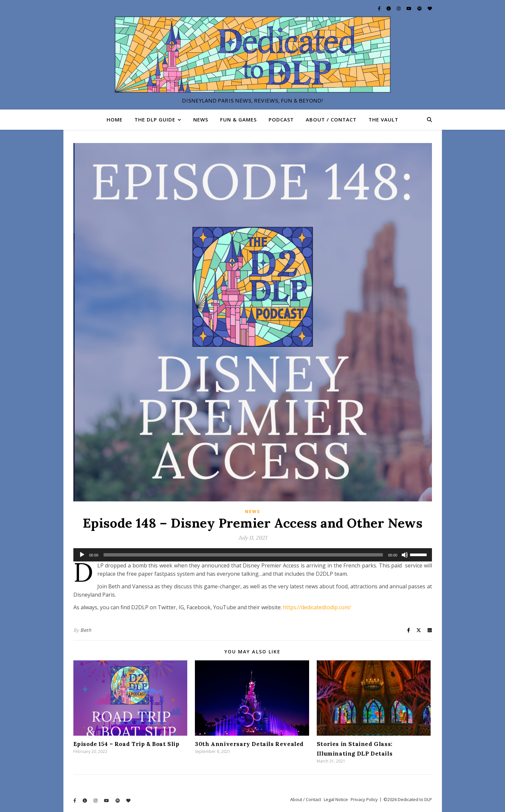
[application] (253, 555)
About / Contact (331, 119)
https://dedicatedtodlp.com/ (317, 607)
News (201, 119)
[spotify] (420, 8)
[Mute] (405, 555)
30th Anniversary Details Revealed (249, 744)
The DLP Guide (155, 119)
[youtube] (409, 8)
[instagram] (399, 8)
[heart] (430, 8)
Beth (86, 630)
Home (115, 119)
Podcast (281, 119)
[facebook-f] (380, 8)
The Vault (383, 119)
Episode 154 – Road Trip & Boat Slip (126, 744)
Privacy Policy (364, 799)
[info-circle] (389, 8)
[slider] (243, 555)
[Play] (82, 555)
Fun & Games (238, 119)
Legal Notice (336, 799)
